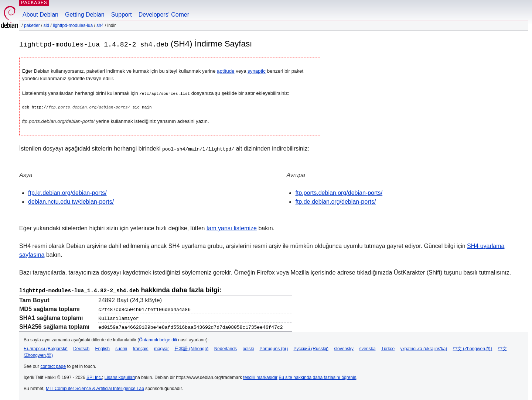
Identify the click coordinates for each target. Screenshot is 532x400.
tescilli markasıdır (260, 376)
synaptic (257, 71)
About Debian (40, 15)
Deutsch (81, 348)
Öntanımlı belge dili (158, 339)
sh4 (100, 25)
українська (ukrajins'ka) (424, 348)
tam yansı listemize (232, 228)
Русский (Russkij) (311, 348)
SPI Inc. (94, 376)
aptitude (226, 71)
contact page (53, 365)
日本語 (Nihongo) (191, 348)
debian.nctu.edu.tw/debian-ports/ (71, 201)
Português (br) (274, 348)
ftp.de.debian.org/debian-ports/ (335, 201)
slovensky (344, 348)
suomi (121, 348)
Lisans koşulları (120, 376)
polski (248, 348)
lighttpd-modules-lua (73, 25)
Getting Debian (85, 15)
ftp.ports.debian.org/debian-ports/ (339, 192)
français (141, 348)
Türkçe (388, 348)
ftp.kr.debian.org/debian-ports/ (67, 192)
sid (46, 25)
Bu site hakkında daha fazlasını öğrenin (317, 376)
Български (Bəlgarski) (46, 348)
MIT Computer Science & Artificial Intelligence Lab (95, 387)
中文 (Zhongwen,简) (473, 348)
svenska (367, 348)
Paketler (32, 25)
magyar (161, 348)
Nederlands (226, 348)
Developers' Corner (164, 15)
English (103, 348)
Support (122, 15)
